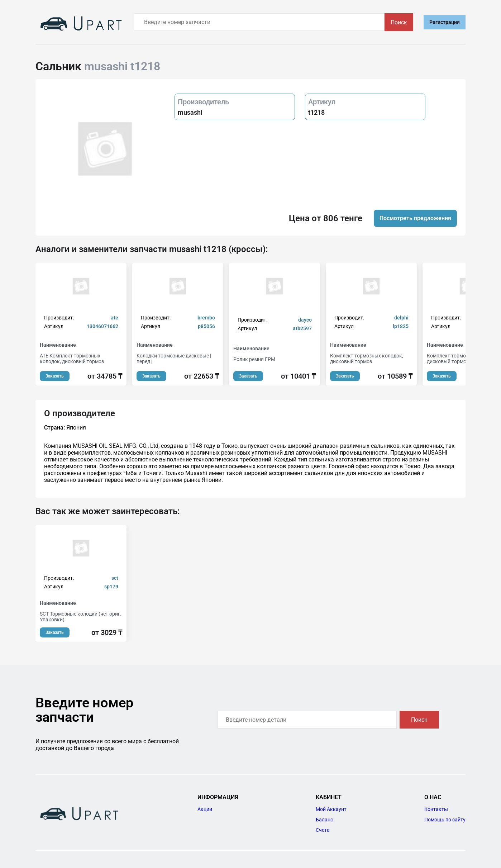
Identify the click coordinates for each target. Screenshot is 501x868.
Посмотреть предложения (415, 218)
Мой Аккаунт (331, 809)
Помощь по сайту (445, 820)
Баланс (324, 820)
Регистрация (445, 22)
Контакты (436, 809)
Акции (205, 809)
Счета (323, 830)
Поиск (399, 22)
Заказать (55, 376)
